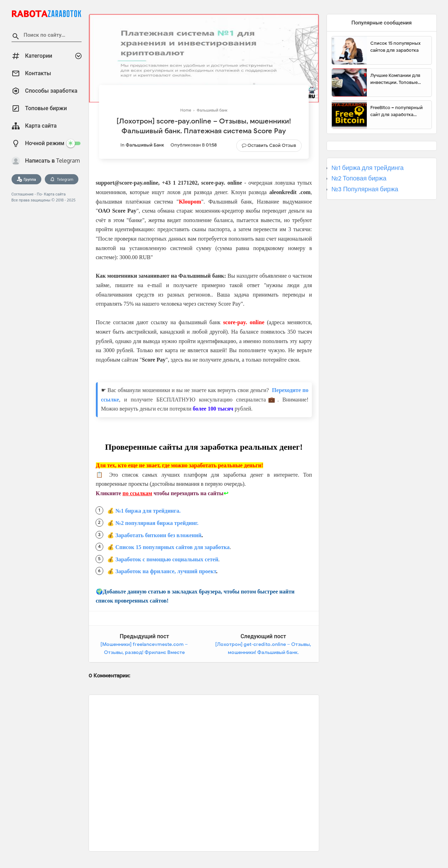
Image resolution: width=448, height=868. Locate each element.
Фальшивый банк (145, 145)
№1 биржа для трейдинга (368, 168)
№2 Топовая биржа (359, 178)
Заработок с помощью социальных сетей (167, 559)
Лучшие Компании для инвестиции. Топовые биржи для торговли (395, 79)
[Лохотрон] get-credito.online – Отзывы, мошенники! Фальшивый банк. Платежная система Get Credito (263, 653)
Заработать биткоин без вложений (159, 535)
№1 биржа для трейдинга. (148, 511)
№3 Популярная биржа (365, 189)
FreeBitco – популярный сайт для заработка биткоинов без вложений (398, 111)
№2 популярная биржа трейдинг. (157, 523)
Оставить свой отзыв (272, 145)
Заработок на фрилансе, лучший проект (166, 571)
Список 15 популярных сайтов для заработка (173, 547)
